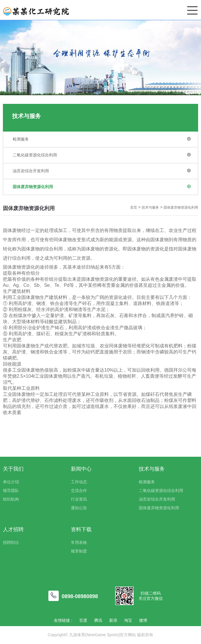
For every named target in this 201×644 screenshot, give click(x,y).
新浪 (113, 620)
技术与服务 (150, 207)
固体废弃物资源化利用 (102, 187)
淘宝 (128, 620)
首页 (134, 207)
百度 (83, 620)
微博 (143, 620)
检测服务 (102, 139)
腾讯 (98, 620)
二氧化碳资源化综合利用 (102, 155)
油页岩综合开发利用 (102, 171)
